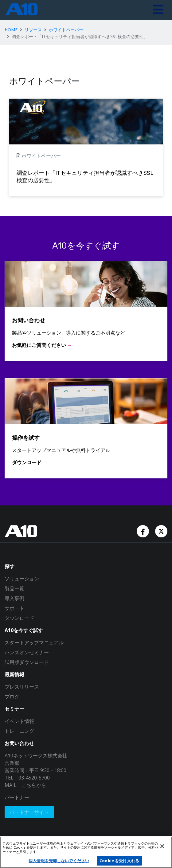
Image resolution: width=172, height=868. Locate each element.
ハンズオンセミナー (27, 652)
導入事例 (14, 598)
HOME (11, 30)
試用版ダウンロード (27, 662)
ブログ (12, 697)
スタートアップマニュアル (34, 642)
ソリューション (22, 579)
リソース (33, 30)
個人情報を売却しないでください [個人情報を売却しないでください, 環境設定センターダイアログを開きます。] (59, 861)
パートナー (17, 797)
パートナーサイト (29, 812)
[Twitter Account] (161, 531)
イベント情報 (19, 721)
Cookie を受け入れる (119, 861)
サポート (14, 608)
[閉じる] (162, 846)
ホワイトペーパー (66, 30)
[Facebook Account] (143, 531)
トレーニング (19, 731)
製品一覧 (14, 588)
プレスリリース (22, 687)
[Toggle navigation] (158, 10)
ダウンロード (19, 618)
